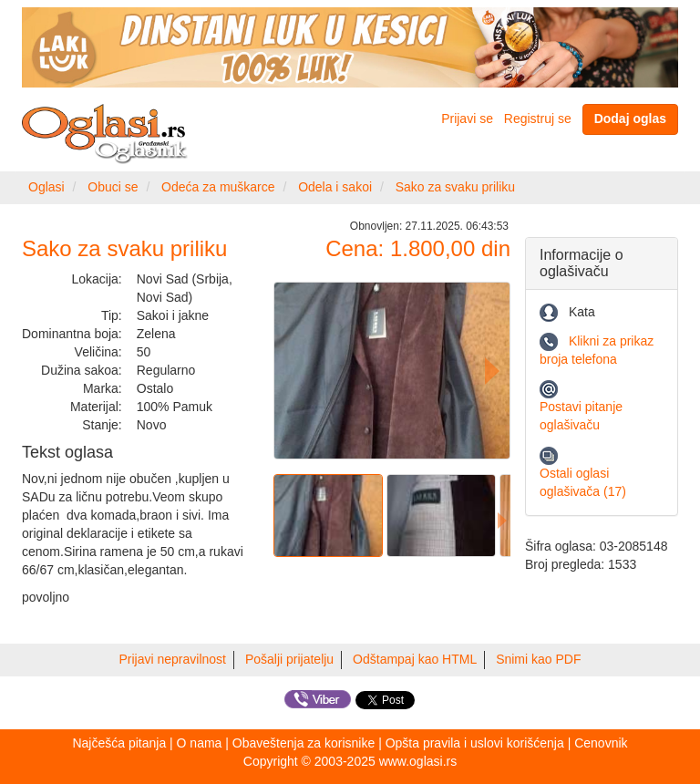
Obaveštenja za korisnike (304, 743)
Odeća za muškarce (218, 187)
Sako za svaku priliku (456, 187)
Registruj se (538, 119)
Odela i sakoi (335, 187)
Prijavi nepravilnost (173, 659)
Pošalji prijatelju (289, 659)
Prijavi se (467, 119)
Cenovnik (601, 743)
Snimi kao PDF (538, 659)
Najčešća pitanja (119, 743)
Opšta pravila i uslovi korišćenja (475, 743)
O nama (200, 743)
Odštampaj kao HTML (415, 659)
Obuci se (113, 187)
